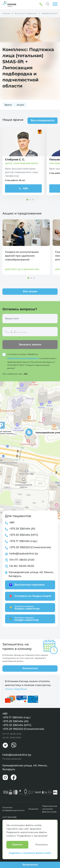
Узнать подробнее (16, 689)
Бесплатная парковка (26, 585)
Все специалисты (43, 120)
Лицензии (33, 809)
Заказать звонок (30, 344)
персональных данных (23, 358)
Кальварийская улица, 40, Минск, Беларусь (31, 574)
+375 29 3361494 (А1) (22, 529)
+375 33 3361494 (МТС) (24, 535)
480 (23, 188)
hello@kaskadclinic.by (24, 554)
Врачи (8, 105)
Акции (20, 105)
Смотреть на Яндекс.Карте (30, 596)
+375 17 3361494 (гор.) (23, 541)
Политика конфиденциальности (13, 809)
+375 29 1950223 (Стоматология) (30, 547)
